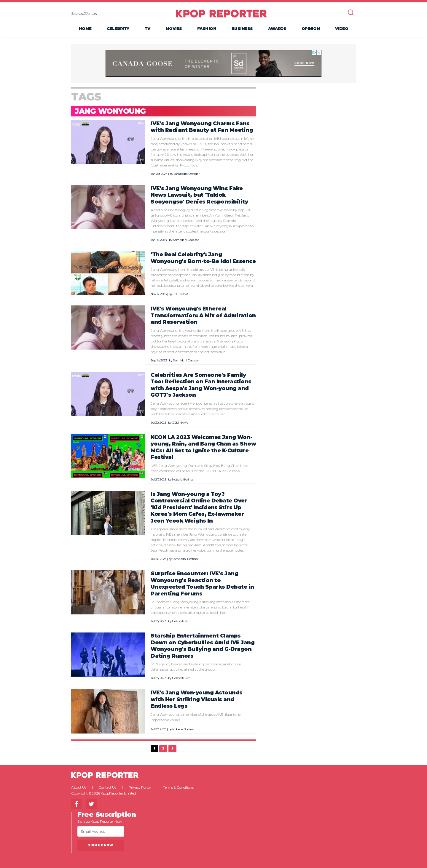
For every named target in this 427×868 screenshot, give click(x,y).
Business (242, 28)
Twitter (91, 804)
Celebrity (118, 28)
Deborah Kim (181, 621)
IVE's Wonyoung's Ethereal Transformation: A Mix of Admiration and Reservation (203, 315)
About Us (79, 787)
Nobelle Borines (183, 479)
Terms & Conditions (178, 787)
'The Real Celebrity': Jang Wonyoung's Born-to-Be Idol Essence (203, 258)
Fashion (207, 28)
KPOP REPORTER (221, 13)
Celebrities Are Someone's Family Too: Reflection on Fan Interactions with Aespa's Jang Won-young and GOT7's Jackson (201, 385)
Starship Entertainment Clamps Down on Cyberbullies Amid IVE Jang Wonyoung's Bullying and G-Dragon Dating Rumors (203, 646)
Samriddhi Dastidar (186, 174)
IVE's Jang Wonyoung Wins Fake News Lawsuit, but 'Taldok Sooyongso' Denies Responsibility (199, 195)
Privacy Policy (140, 787)
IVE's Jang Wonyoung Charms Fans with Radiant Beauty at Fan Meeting (202, 127)
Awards (277, 28)
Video (342, 28)
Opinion (311, 28)
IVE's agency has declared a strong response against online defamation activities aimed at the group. (196, 667)
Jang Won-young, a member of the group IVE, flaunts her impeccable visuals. (196, 717)
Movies (174, 28)
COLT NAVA (180, 294)
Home (85, 28)
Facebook (76, 804)
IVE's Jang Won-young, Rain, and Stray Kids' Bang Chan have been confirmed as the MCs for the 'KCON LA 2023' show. (199, 468)
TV (147, 28)
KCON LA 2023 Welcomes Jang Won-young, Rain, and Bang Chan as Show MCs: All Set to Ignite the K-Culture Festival (203, 447)
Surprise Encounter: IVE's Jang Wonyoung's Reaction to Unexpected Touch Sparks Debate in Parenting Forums (202, 583)
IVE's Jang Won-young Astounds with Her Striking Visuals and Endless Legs (197, 699)
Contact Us (107, 787)
